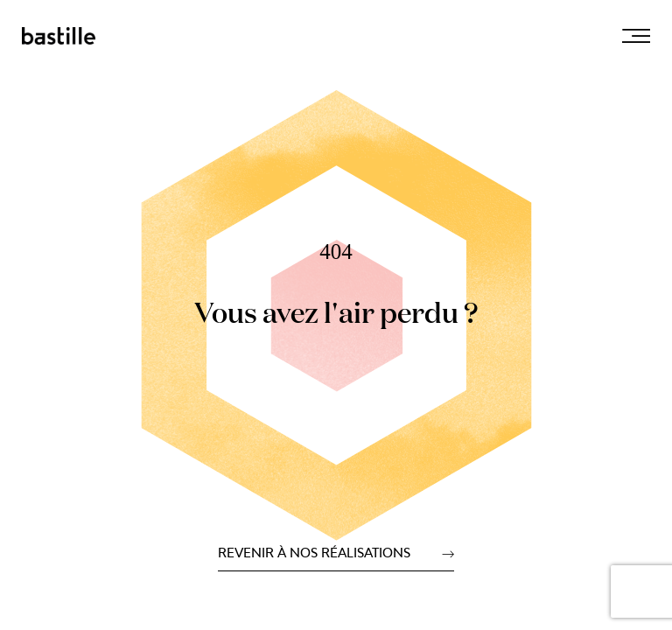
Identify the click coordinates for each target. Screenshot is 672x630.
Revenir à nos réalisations (314, 554)
